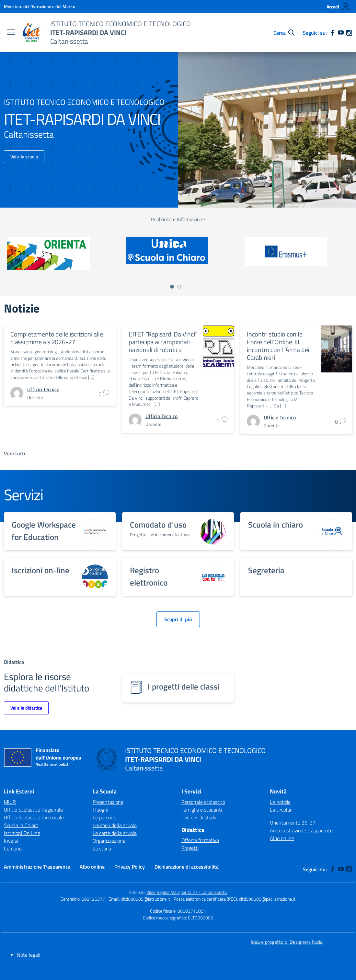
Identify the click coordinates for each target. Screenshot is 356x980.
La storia (102, 849)
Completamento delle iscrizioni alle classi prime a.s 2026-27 (57, 338)
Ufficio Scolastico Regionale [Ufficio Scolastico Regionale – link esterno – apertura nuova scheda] (33, 810)
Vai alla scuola (24, 157)
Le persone (104, 817)
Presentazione (108, 802)
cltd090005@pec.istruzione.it (267, 899)
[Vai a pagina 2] (179, 287)
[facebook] (332, 33)
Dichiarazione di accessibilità (187, 867)
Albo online (282, 838)
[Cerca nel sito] (284, 33)
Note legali (29, 955)
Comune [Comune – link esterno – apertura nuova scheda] (13, 849)
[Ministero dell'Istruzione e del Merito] (40, 6)
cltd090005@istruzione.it (146, 899)
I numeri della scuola (115, 825)
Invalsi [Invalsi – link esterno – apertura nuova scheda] (11, 841)
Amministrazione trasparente (301, 830)
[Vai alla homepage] (32, 33)
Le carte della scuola (115, 833)
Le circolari (281, 810)
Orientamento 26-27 (293, 823)
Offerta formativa (200, 840)
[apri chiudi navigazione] (11, 33)
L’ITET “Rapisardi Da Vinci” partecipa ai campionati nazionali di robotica (163, 342)
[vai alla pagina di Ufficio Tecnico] (43, 389)
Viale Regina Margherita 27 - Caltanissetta (187, 892)
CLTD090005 (201, 918)
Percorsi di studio (199, 817)
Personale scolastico (203, 802)
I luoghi (100, 810)
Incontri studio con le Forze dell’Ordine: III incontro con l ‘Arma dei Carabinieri (278, 346)
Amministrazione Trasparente (37, 867)
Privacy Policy (130, 867)
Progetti (190, 848)
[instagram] (349, 33)
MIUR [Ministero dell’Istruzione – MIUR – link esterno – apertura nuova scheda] (10, 802)
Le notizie (280, 802)
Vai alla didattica (26, 708)
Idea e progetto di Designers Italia (287, 942)
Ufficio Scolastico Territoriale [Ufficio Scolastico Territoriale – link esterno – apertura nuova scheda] (34, 817)
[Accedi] (338, 7)
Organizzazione (109, 841)
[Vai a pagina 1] (172, 287)
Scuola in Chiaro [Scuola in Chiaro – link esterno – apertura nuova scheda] (21, 825)
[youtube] (341, 33)
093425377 (93, 899)
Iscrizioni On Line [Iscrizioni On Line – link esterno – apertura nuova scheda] (22, 833)
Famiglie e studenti (202, 810)
